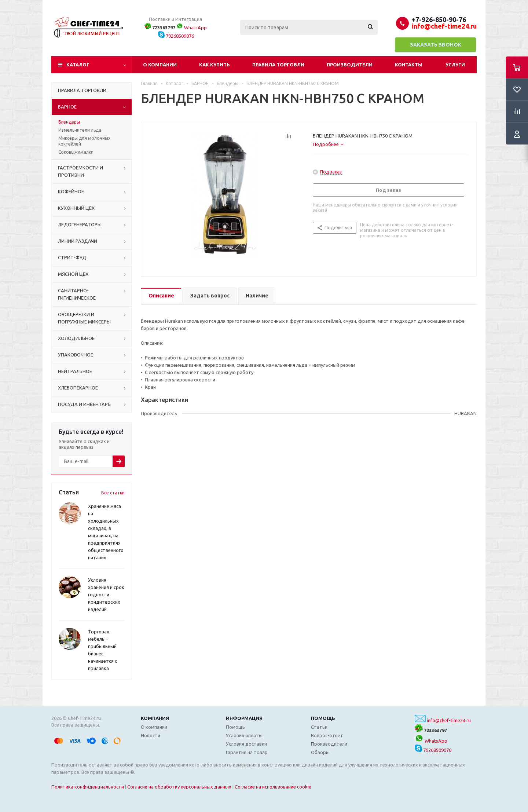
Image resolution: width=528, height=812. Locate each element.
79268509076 (176, 36)
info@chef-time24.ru (449, 720)
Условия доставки (246, 744)
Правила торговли (278, 65)
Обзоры (320, 752)
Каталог (78, 65)
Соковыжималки (76, 152)
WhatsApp (192, 28)
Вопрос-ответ (327, 735)
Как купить (214, 65)
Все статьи (113, 493)
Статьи (319, 727)
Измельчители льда (80, 130)
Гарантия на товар (247, 752)
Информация (244, 718)
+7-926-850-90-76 (439, 19)
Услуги (455, 65)
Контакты (409, 65)
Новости (151, 735)
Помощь (323, 718)
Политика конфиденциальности (88, 787)
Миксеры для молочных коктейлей (84, 141)
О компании (160, 65)
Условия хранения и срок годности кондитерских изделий (106, 595)
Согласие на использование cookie (273, 787)
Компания (155, 718)
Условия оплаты (244, 735)
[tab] (328, 144)
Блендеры (69, 122)
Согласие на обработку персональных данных (179, 787)
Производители (350, 65)
